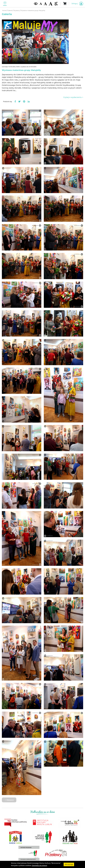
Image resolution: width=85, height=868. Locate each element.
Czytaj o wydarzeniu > (73, 97)
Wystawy (17, 11)
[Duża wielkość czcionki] (51, 4)
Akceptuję (69, 864)
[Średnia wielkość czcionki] (45, 4)
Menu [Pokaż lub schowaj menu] (5, 4)
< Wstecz (9, 800)
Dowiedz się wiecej (40, 865)
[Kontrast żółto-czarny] (36, 4)
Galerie (10, 11)
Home (5, 11)
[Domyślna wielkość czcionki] (41, 4)
